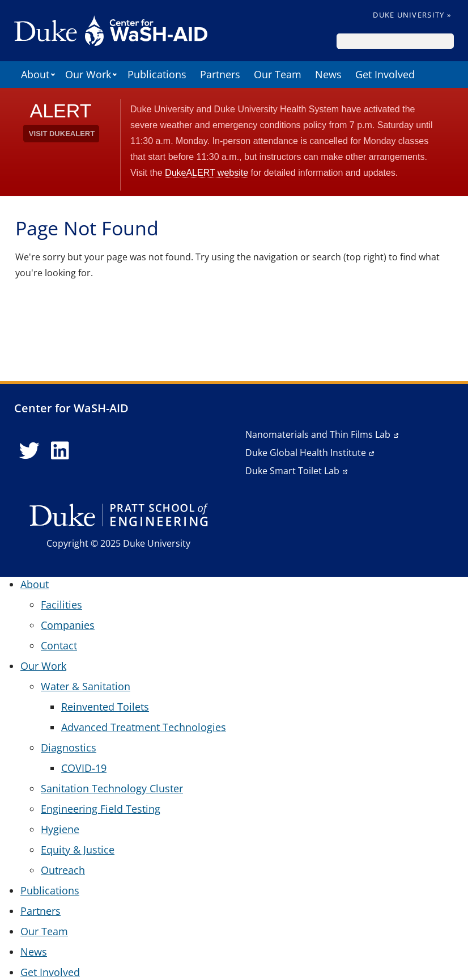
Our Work (88, 74)
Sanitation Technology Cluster (112, 788)
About (35, 74)
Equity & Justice (78, 850)
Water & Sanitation (86, 686)
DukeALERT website (207, 173)
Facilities (61, 605)
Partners (220, 74)
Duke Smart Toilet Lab (292, 471)
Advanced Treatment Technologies (144, 727)
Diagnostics (69, 747)
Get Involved (385, 74)
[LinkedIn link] (60, 451)
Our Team (278, 74)
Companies (68, 625)
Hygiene (60, 829)
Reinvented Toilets (105, 707)
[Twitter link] (29, 451)
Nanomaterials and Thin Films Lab (318, 434)
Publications (157, 74)
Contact (59, 645)
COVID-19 (84, 768)
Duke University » (412, 15)
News (328, 74)
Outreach (63, 870)
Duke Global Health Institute (306, 453)
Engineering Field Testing (101, 809)
